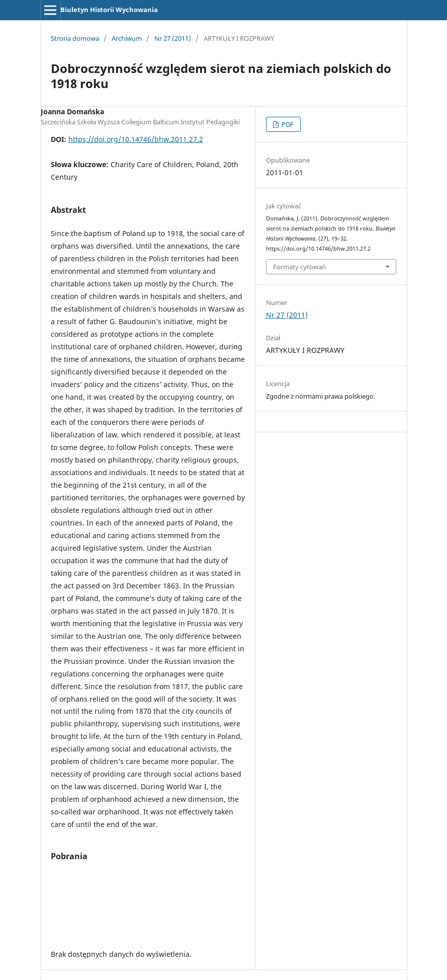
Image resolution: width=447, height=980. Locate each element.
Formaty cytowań (299, 267)
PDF (287, 124)
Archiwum (127, 38)
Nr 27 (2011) (173, 38)
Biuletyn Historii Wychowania (109, 10)
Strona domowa (75, 38)
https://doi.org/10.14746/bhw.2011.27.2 (136, 139)
